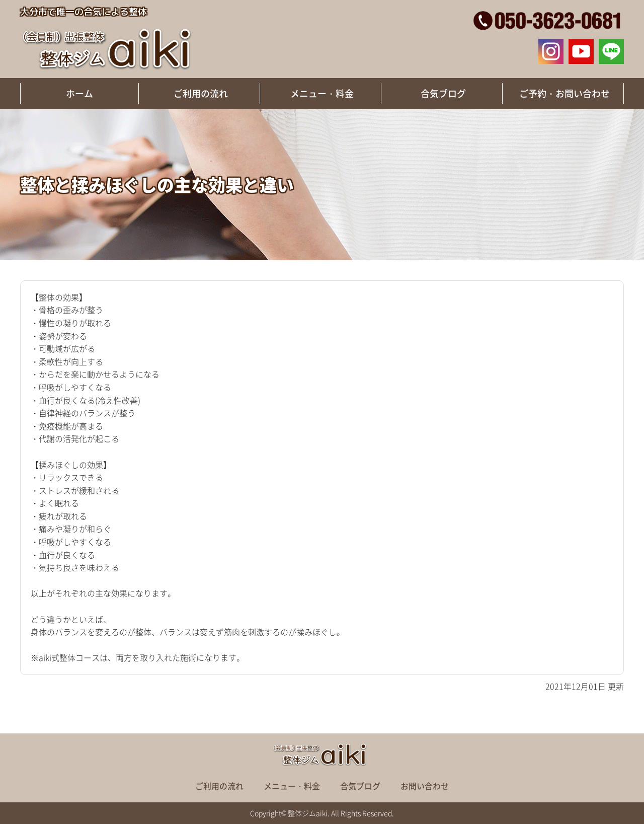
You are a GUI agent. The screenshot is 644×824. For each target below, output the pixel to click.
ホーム (79, 93)
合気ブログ (443, 93)
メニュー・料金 (322, 93)
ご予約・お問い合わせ (565, 93)
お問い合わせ (425, 786)
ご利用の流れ (201, 93)
